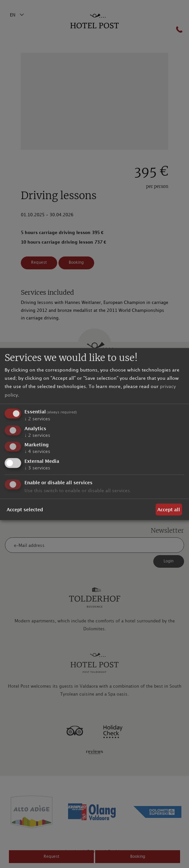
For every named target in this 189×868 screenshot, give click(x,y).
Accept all (169, 509)
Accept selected (25, 509)
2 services (37, 419)
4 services (37, 451)
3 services (37, 468)
